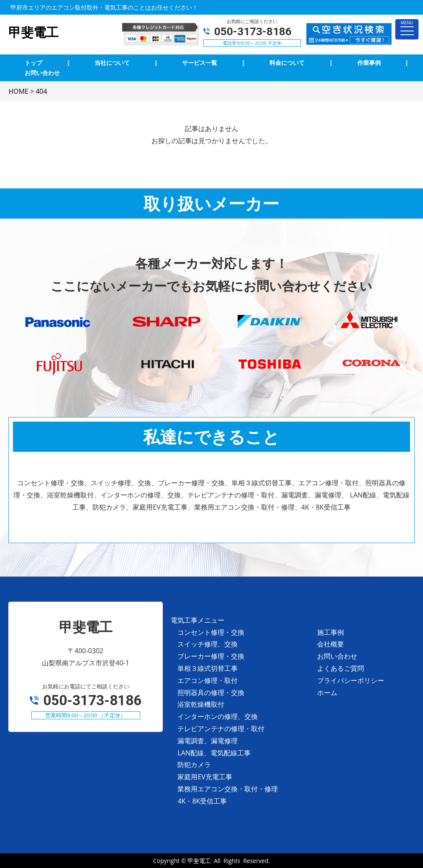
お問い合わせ (337, 656)
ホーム (327, 693)
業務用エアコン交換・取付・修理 (228, 789)
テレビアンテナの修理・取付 (221, 729)
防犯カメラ (194, 765)
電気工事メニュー (197, 620)
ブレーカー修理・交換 (211, 656)
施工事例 (331, 632)
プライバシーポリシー (351, 680)
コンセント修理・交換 (211, 632)
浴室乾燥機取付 (201, 704)
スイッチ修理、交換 (208, 644)
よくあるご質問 (341, 668)
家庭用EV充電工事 (205, 777)
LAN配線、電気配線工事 (214, 753)
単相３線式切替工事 (208, 668)
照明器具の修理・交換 (211, 693)
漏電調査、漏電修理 (208, 741)
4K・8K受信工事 (202, 801)
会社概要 (331, 644)
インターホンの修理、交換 (218, 716)
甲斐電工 (199, 861)
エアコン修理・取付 (208, 680)
